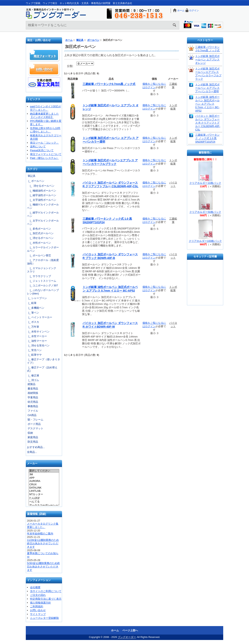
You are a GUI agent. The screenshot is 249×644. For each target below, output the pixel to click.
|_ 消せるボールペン (41, 186)
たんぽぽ (44, 498)
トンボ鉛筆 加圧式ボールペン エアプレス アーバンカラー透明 (207, 88)
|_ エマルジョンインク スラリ (43, 270)
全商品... (32, 452)
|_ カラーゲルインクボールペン (43, 249)
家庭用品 (33, 437)
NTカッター (44, 495)
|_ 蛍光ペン (34, 350)
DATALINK (44, 488)
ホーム (181, 10)
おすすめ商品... (36, 447)
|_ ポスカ (33, 322)
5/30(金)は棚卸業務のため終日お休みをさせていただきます (43, 567)
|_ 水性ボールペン (39, 243)
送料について (38, 147)
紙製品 (32, 384)
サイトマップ (38, 614)
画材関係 (33, 393)
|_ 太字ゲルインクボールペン (43, 222)
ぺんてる (44, 502)
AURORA (44, 481)
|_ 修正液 (33, 375)
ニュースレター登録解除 (44, 618)
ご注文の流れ (38, 595)
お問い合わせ (44, 69)
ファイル (33, 411)
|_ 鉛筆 (32, 303)
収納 (30, 433)
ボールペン (93, 40)
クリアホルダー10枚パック (205, 183)
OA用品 (32, 415)
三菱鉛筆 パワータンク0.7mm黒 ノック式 (109, 84)
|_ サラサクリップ (39, 276)
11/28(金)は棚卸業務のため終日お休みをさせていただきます (43, 543)
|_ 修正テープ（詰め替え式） (42, 369)
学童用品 (33, 397)
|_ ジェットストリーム (42, 281)
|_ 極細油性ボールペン (42, 191)
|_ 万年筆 (33, 327)
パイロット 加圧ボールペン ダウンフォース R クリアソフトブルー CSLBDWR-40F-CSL (208, 123)
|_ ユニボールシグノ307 (43, 285)
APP (44, 478)
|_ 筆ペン (33, 313)
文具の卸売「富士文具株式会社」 (44, 82)
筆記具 (80, 40)
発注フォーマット (44, 55)
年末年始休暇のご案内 (40, 534)
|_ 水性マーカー (37, 336)
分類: (70, 66)
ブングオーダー (127, 637)
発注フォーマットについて (46, 154)
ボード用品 (34, 424)
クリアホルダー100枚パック (205, 241)
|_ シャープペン (37, 298)
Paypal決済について (42, 150)
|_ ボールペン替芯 (39, 255)
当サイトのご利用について (46, 591)
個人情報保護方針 (40, 603)
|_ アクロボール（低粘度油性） (43, 262)
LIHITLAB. (44, 491)
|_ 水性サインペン (38, 332)
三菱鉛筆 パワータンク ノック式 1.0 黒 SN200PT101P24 (207, 138)
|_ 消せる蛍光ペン (38, 345)
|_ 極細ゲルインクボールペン (43, 206)
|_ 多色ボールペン (39, 229)
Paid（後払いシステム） (44, 158)
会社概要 (35, 587)
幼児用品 (33, 402)
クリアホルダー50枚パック (205, 212)
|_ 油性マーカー (37, 341)
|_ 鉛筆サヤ (34, 355)
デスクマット (35, 428)
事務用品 (33, 406)
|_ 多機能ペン (36, 308)
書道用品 (33, 389)
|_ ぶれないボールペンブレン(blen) (43, 292)
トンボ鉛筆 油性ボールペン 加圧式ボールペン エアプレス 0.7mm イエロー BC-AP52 (207, 104)
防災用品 (33, 442)
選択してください (44, 471)
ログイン (194, 10)
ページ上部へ (130, 630)
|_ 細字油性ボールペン (42, 195)
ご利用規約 (37, 606)
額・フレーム (35, 420)
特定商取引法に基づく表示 (46, 599)
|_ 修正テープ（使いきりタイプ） (44, 361)
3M (44, 474)
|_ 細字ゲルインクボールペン (43, 214)
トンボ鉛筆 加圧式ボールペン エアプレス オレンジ (207, 60)
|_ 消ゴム (33, 380)
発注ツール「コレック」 (44, 143)
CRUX (44, 485)
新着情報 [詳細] (37, 514)
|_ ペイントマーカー (40, 317)
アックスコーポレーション (44, 505)
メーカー (32, 464)
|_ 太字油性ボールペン (42, 200)
